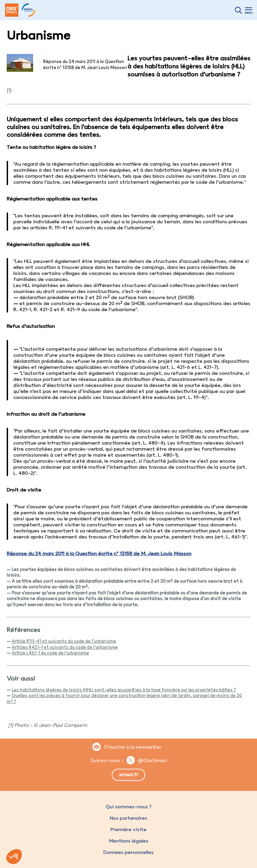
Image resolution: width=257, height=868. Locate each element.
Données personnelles (128, 852)
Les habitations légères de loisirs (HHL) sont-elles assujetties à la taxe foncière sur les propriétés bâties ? (124, 690)
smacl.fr (129, 774)
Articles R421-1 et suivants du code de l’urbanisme (65, 647)
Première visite (128, 829)
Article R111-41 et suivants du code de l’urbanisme (64, 641)
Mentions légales (128, 841)
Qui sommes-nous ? (129, 807)
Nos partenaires (128, 818)
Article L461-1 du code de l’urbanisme (50, 653)
